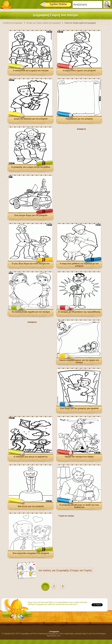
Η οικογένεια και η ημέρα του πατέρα (31, 70)
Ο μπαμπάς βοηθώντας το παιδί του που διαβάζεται (79, 506)
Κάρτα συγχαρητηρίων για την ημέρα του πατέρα (79, 361)
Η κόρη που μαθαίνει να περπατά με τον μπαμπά (79, 265)
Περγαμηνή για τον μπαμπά (79, 119)
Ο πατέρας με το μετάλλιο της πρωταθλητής (79, 312)
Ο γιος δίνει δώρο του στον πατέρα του (31, 264)
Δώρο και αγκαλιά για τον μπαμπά (31, 119)
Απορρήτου (54, 632)
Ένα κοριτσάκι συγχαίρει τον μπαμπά (31, 553)
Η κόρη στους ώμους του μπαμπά (79, 70)
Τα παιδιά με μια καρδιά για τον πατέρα (31, 312)
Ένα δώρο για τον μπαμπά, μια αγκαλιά (79, 408)
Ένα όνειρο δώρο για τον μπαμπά (31, 215)
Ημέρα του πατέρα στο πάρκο (79, 457)
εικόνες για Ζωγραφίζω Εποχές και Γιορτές (68, 570)
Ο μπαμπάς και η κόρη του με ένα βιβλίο (31, 167)
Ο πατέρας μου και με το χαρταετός (31, 457)
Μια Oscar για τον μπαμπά (31, 506)
